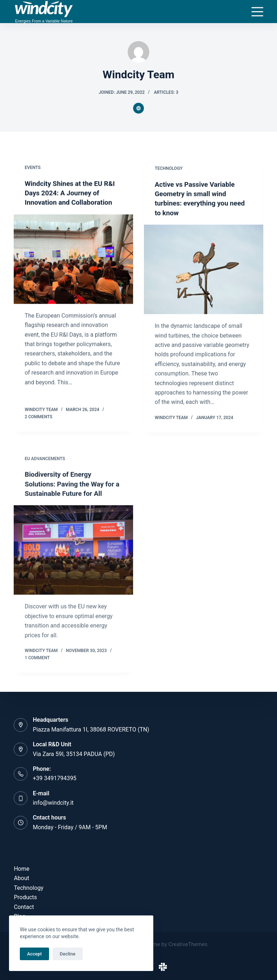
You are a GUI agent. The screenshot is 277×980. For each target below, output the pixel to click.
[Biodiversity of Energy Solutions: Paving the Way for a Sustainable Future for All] (73, 556)
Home (21, 869)
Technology (169, 171)
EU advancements (45, 465)
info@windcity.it (53, 803)
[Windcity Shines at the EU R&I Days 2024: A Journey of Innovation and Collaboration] (73, 259)
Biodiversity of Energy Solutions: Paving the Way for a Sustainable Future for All (72, 490)
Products (25, 897)
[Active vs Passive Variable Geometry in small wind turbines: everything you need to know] (204, 272)
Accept (34, 954)
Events (32, 168)
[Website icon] (138, 108)
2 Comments (38, 417)
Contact (24, 907)
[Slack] (163, 967)
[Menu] (257, 12)
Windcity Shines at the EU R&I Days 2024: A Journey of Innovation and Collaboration (72, 193)
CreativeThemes (188, 945)
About (21, 878)
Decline (68, 954)
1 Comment (37, 663)
